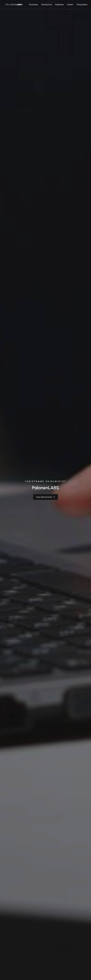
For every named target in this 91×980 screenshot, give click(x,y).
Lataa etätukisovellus (44, 497)
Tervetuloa (33, 5)
